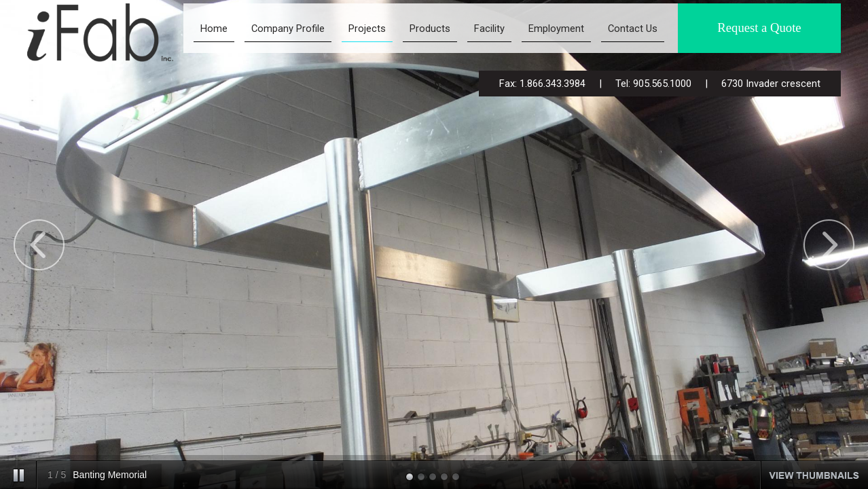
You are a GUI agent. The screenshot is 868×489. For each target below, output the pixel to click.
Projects (367, 29)
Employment (556, 29)
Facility (489, 29)
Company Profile (288, 29)
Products (430, 29)
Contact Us (633, 29)
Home (214, 29)
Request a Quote (759, 28)
